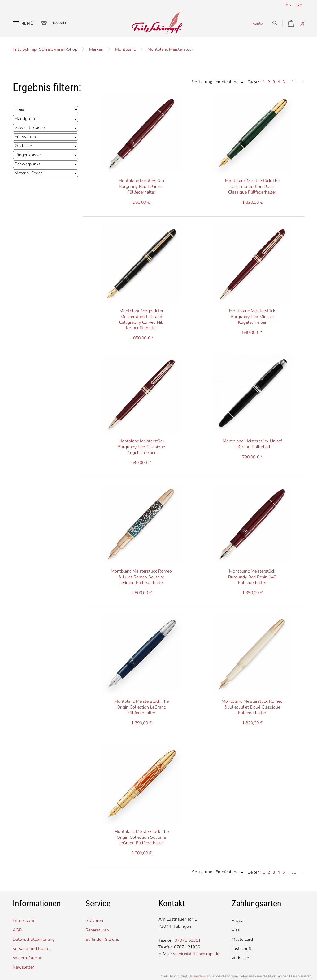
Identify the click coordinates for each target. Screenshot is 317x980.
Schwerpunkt (27, 164)
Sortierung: (203, 82)
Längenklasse (28, 155)
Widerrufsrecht (27, 958)
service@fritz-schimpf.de (196, 954)
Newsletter (23, 967)
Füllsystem (25, 137)
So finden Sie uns (102, 939)
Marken (96, 49)
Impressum (23, 920)
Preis (19, 109)
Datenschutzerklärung (34, 939)
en (289, 4)
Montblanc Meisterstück (170, 49)
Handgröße (25, 119)
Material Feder (28, 173)
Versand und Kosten (32, 949)
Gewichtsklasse (30, 128)
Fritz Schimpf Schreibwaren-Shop (45, 49)
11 (294, 82)
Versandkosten (200, 976)
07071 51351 (188, 940)
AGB (17, 930)
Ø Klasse (23, 146)
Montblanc (125, 49)
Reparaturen (97, 930)
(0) (293, 23)
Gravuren (94, 920)
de (299, 4)
